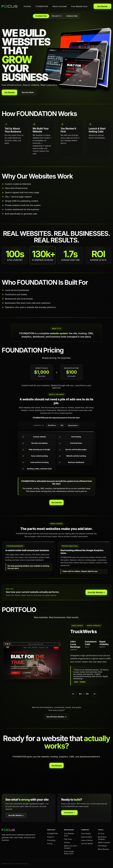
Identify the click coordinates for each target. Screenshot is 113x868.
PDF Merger (102, 846)
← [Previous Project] (73, 694)
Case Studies (86, 834)
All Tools (101, 834)
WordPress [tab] (52, 425)
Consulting (51, 840)
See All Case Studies (56, 717)
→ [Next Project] (94, 694)
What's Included (59, 6)
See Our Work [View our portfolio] (28, 92)
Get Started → (69, 813)
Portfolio (27, 6)
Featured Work (87, 837)
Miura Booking (103, 849)
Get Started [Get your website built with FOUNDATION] (10, 92)
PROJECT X (57, 16)
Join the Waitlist (87, 844)
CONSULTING (72, 16)
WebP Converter (104, 842)
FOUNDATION (42, 6)
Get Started (102, 6)
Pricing (50, 844)
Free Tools (68, 839)
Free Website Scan (79, 6)
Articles (67, 842)
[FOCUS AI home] (10, 6)
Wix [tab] (62, 425)
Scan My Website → (96, 592)
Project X (51, 837)
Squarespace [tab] (73, 425)
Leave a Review (87, 840)
